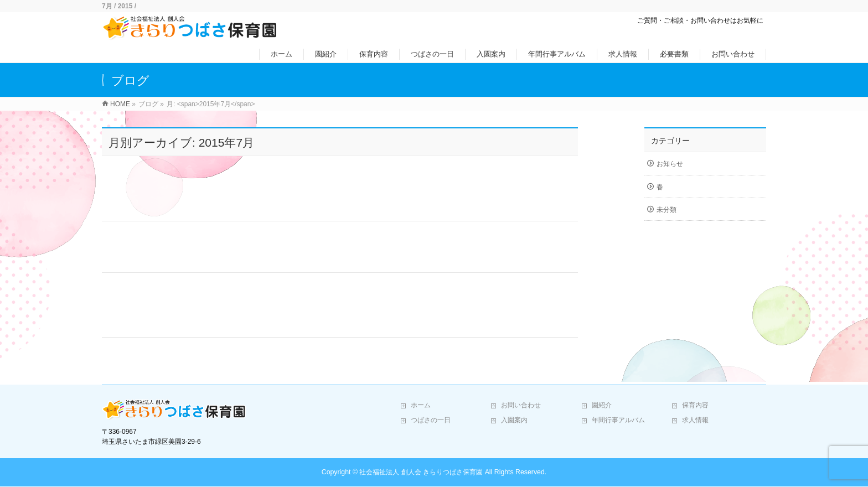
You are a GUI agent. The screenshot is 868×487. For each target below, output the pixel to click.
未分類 (666, 210)
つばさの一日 (431, 420)
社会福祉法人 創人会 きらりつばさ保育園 (421, 472)
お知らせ (670, 164)
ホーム (421, 405)
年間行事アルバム (618, 420)
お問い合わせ (521, 405)
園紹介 (602, 405)
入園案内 (514, 420)
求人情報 (695, 420)
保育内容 (695, 405)
